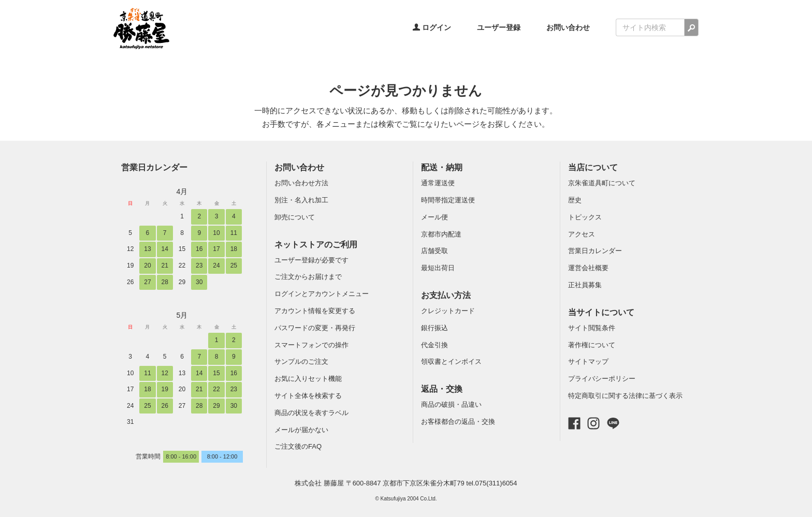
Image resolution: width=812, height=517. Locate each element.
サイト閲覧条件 (592, 328)
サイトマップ (588, 361)
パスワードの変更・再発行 (315, 328)
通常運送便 (438, 183)
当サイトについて (601, 312)
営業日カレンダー (154, 167)
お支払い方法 (446, 295)
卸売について (295, 217)
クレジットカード (448, 311)
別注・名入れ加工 (301, 200)
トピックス (585, 217)
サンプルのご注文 (301, 361)
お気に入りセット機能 (308, 379)
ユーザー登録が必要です (311, 260)
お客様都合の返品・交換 (458, 422)
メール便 (434, 217)
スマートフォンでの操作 (311, 345)
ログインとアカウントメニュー (322, 294)
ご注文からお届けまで (308, 277)
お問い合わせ (568, 27)
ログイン (432, 27)
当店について (593, 167)
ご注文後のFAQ (298, 446)
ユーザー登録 (499, 27)
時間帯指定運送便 (448, 200)
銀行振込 (434, 328)
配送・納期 (442, 167)
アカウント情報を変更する (315, 311)
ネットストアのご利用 (316, 245)
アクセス (582, 234)
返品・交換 (442, 389)
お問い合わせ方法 (301, 183)
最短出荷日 (438, 268)
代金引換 (434, 345)
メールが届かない (301, 430)
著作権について (592, 345)
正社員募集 (585, 285)
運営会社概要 (588, 268)
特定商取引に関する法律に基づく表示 (625, 396)
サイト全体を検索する (308, 396)
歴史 (575, 200)
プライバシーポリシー (602, 379)
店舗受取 (434, 251)
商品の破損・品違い (451, 404)
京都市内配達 (441, 234)
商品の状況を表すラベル (311, 413)
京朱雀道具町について (602, 183)
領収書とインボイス (451, 361)
